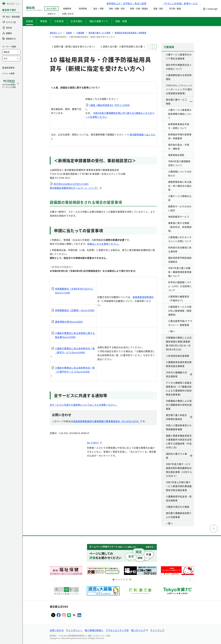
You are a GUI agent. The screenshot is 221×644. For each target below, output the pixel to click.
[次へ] (190, 580)
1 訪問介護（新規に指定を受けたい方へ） (74, 46)
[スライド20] (127, 580)
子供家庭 (59, 21)
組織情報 (67, 8)
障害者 (44, 21)
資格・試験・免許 (117, 8)
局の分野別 (51, 8)
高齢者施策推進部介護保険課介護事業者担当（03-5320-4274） (107, 421)
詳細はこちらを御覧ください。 (104, 244)
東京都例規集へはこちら (143, 134)
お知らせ (51, 14)
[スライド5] (116, 580)
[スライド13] (122, 580)
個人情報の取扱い (94, 630)
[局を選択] (11, 52)
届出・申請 (98, 8)
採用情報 (83, 8)
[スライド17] (124, 580)
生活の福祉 (76, 21)
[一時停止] (130, 580)
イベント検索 (8, 73)
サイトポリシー (74, 630)
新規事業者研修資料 (143, 297)
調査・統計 (158, 8)
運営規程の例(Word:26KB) (69, 322)
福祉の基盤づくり (99, 21)
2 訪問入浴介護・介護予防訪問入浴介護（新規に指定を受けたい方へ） (138, 46)
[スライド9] (119, 580)
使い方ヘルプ (138, 630)
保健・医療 (121, 21)
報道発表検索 (8, 68)
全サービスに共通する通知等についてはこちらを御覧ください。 (84, 405)
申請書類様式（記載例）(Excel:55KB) (75, 310)
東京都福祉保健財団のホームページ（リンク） (74, 188)
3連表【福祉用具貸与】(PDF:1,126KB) (110, 105)
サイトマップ (157, 630)
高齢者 (30, 21)
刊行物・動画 (175, 8)
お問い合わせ (68, 14)
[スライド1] (114, 580)
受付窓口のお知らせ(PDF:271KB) (71, 184)
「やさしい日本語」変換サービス (180, 3)
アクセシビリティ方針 (117, 630)
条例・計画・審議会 (139, 8)
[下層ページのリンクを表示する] (191, 102)
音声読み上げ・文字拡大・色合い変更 (126, 3)
